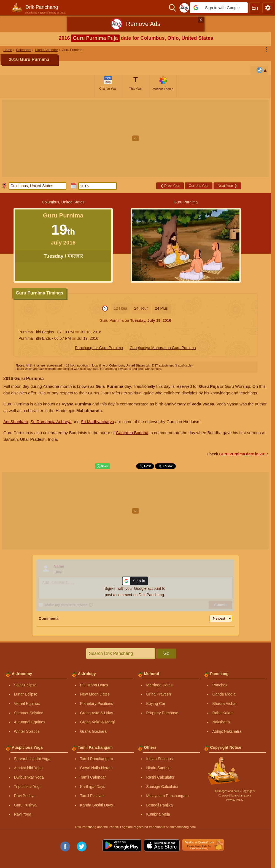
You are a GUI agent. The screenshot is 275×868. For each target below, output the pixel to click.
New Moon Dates (95, 694)
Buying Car (156, 704)
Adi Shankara (16, 422)
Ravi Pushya (25, 796)
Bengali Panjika (160, 805)
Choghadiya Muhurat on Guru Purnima (163, 348)
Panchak (220, 685)
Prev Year (170, 186)
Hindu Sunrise (158, 768)
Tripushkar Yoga (28, 787)
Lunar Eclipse (26, 694)
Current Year (199, 186)
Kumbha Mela (158, 814)
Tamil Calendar (93, 777)
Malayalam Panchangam (168, 796)
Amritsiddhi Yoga (28, 768)
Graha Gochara (94, 731)
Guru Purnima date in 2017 (244, 454)
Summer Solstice (29, 713)
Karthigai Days (93, 787)
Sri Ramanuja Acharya (51, 422)
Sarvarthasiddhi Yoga (32, 759)
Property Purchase (162, 713)
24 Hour (141, 308)
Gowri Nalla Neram (96, 768)
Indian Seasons (160, 759)
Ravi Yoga (23, 814)
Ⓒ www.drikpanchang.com (234, 796)
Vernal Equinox (27, 704)
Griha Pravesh (159, 694)
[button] (219, 8)
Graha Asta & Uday (97, 713)
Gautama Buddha (132, 433)
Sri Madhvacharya (97, 422)
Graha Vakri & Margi (98, 722)
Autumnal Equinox (30, 722)
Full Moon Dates (94, 685)
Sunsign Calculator (163, 787)
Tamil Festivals (93, 796)
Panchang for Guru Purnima (99, 348)
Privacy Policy (234, 800)
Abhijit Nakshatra (227, 731)
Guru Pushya (25, 805)
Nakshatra (221, 722)
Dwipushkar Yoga (29, 777)
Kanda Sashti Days (97, 805)
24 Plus (161, 308)
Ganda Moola (224, 694)
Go (166, 653)
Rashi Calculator (161, 777)
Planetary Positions (97, 704)
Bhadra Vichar (225, 704)
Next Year (227, 186)
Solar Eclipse (25, 685)
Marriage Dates (160, 685)
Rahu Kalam (223, 713)
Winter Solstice (27, 731)
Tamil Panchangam (97, 759)
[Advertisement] (137, 138)
